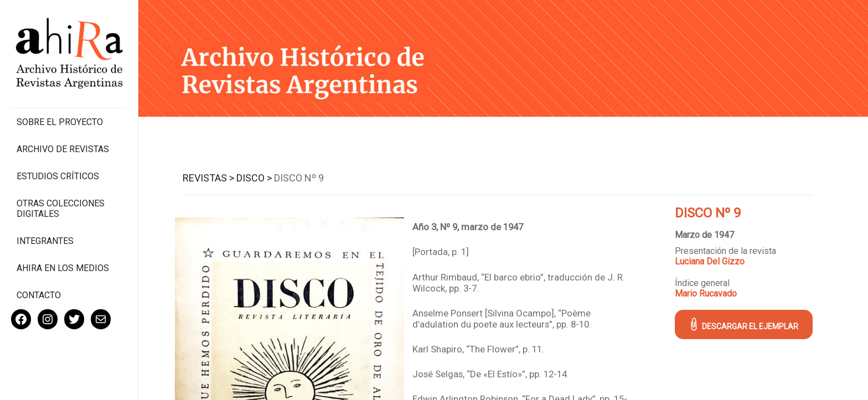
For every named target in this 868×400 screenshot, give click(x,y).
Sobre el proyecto (60, 122)
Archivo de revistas (63, 149)
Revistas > (208, 178)
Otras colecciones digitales (61, 209)
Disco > (254, 178)
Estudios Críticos (58, 176)
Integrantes (45, 241)
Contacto (39, 295)
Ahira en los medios (63, 268)
